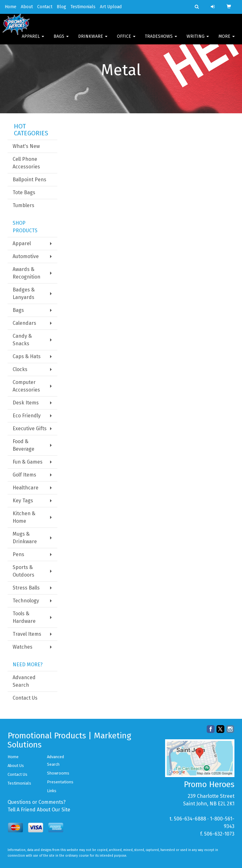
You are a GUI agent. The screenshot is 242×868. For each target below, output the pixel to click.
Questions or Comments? (37, 802)
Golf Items (24, 475)
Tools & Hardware (24, 617)
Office (126, 41)
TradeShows (161, 41)
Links (52, 791)
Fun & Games (28, 462)
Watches (23, 647)
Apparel (33, 41)
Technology (26, 601)
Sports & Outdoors (23, 571)
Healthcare (26, 488)
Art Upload (111, 7)
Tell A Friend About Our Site (39, 810)
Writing (198, 41)
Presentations (60, 782)
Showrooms (58, 773)
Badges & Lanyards (24, 293)
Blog (61, 7)
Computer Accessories (26, 386)
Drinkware (93, 41)
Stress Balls (26, 588)
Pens (18, 554)
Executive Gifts (30, 428)
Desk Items (26, 403)
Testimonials (83, 7)
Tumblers (23, 205)
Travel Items (27, 634)
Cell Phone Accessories (26, 163)
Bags (61, 41)
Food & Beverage (23, 445)
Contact (45, 7)
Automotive (26, 256)
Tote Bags (24, 192)
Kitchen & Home (24, 517)
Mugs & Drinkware (25, 538)
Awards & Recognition (26, 273)
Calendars (24, 323)
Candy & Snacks (22, 340)
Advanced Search (24, 681)
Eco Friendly (27, 416)
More (227, 41)
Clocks (20, 369)
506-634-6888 (190, 819)
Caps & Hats (27, 356)
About (27, 7)
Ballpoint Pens (29, 180)
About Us (16, 766)
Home (11, 7)
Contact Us (25, 698)
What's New (26, 146)
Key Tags (23, 501)
